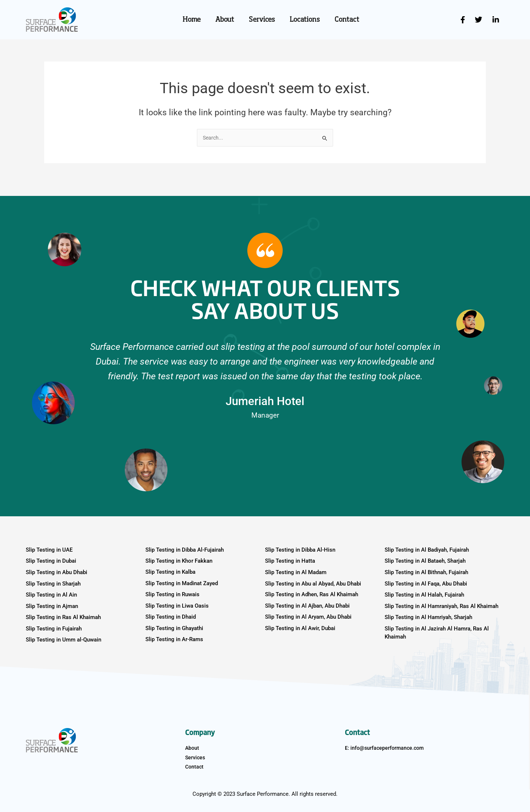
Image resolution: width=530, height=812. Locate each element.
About (225, 20)
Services (262, 20)
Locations (305, 20)
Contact (347, 20)
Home (192, 20)
